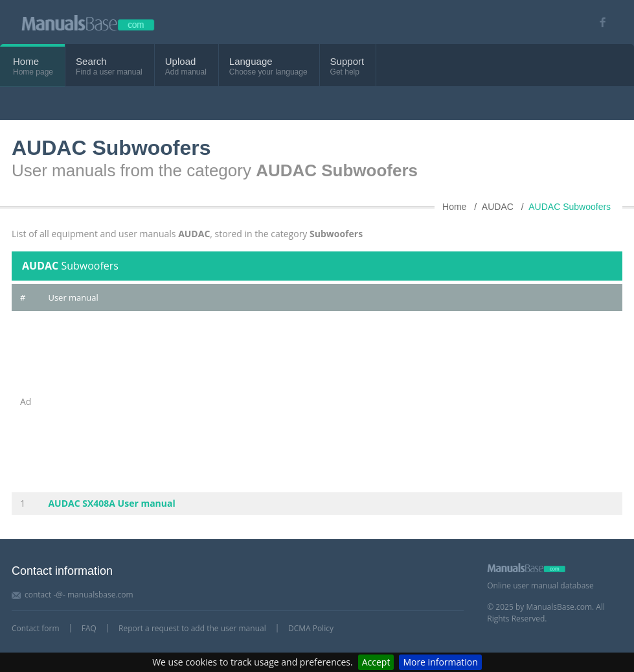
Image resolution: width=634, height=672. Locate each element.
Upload (181, 61)
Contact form (36, 628)
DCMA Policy (311, 628)
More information (440, 662)
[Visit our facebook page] (598, 22)
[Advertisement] (331, 402)
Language (251, 61)
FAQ (89, 628)
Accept (376, 662)
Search (91, 61)
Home (26, 61)
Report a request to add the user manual (192, 628)
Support (347, 61)
